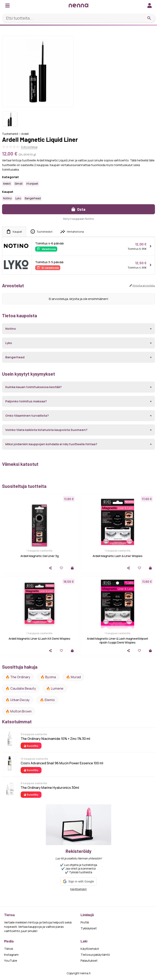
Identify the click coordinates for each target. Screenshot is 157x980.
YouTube (11, 961)
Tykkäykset (89, 928)
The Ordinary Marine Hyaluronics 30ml (50, 788)
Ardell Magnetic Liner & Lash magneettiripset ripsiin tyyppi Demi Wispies (118, 640)
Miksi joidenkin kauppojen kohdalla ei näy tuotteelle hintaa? (51, 444)
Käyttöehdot (78, 889)
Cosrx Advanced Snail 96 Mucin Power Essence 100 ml (62, 763)
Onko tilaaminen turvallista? (27, 416)
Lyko (18, 198)
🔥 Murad (73, 677)
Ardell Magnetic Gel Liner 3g (40, 556)
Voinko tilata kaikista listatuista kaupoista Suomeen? (46, 430)
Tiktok (9, 949)
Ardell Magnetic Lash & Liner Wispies (118, 556)
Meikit (7, 184)
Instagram (11, 955)
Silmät (19, 184)
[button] (78, 881)
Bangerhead (33, 198)
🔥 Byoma (48, 677)
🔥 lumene (55, 688)
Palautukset (89, 961)
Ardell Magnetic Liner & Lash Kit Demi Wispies (39, 639)
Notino (7, 198)
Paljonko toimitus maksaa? (26, 401)
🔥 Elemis (47, 700)
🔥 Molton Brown (19, 711)
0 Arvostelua (29, 147)
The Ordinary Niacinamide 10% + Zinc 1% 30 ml (55, 739)
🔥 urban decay (18, 700)
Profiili (85, 922)
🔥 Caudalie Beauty (21, 688)
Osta (78, 209)
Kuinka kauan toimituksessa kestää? (34, 387)
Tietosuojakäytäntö (95, 955)
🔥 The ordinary (18, 677)
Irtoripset (32, 184)
